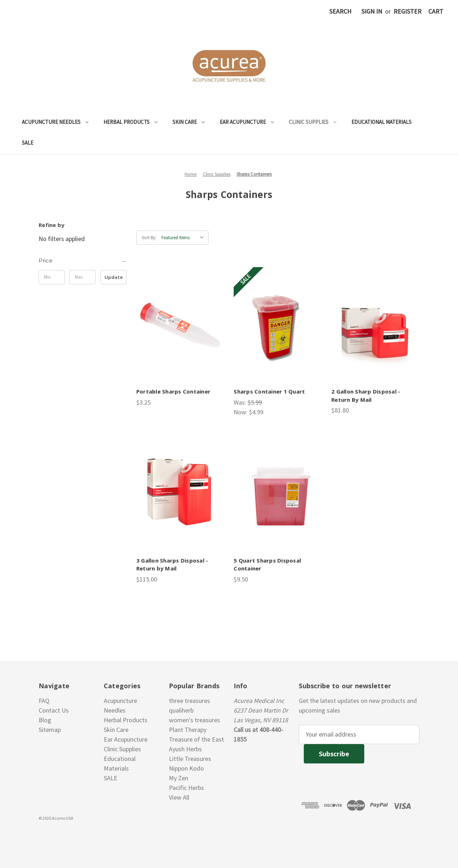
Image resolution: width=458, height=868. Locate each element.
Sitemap (50, 730)
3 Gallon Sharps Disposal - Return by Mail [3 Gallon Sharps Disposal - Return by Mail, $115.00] (172, 565)
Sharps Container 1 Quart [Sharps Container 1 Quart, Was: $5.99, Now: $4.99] (269, 391)
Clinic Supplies (313, 122)
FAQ (44, 701)
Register (408, 11)
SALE (28, 143)
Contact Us (54, 710)
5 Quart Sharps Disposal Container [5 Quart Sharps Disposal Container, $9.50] (267, 565)
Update (114, 277)
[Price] (83, 261)
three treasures (189, 701)
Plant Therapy (188, 730)
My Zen (179, 778)
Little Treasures (190, 759)
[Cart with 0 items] (436, 11)
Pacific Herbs (186, 788)
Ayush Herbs (185, 749)
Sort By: (149, 238)
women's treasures (194, 720)
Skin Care (189, 122)
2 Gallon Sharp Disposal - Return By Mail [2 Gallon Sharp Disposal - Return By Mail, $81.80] (366, 396)
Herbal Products (130, 122)
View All (179, 797)
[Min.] (52, 277)
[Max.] (82, 277)
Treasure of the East (196, 739)
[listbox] (184, 238)
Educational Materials (381, 122)
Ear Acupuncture (247, 122)
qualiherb (181, 710)
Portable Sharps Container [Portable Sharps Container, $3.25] (173, 391)
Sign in (372, 11)
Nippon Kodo (186, 768)
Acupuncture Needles (55, 122)
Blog (45, 720)
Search (340, 11)
